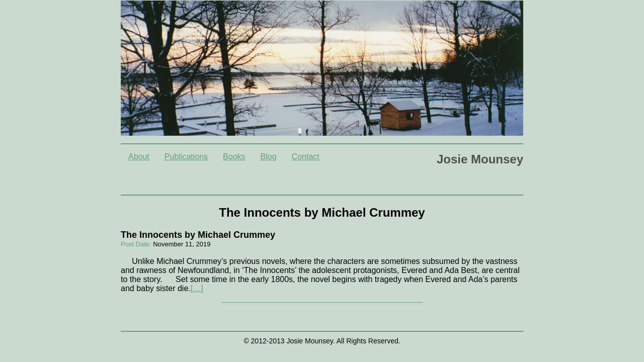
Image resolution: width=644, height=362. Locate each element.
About (139, 157)
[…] (197, 288)
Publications (186, 157)
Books (234, 157)
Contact (306, 157)
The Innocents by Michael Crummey (198, 235)
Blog (269, 157)
